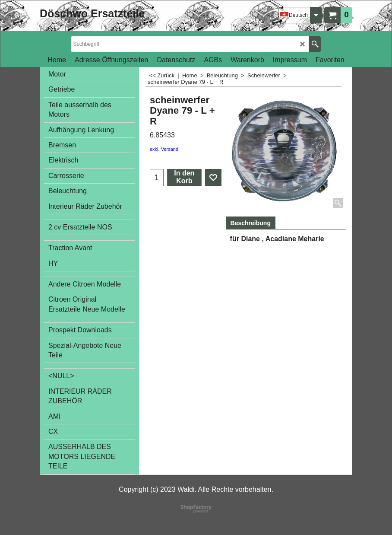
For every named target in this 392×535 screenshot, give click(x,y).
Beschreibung (251, 223)
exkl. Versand (164, 149)
